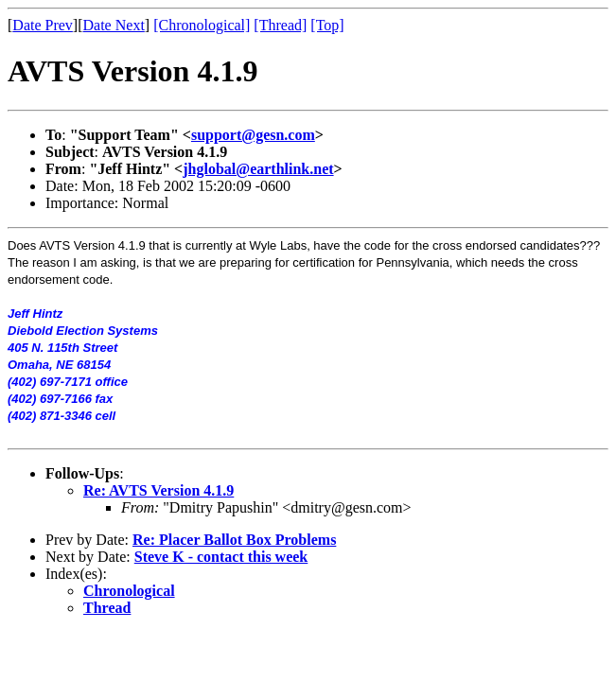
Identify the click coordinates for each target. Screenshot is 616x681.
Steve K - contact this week (221, 557)
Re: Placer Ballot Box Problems (234, 540)
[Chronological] (202, 25)
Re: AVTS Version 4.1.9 (158, 490)
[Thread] (280, 25)
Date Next (114, 25)
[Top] (327, 25)
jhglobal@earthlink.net (258, 169)
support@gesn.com (253, 135)
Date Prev (43, 25)
